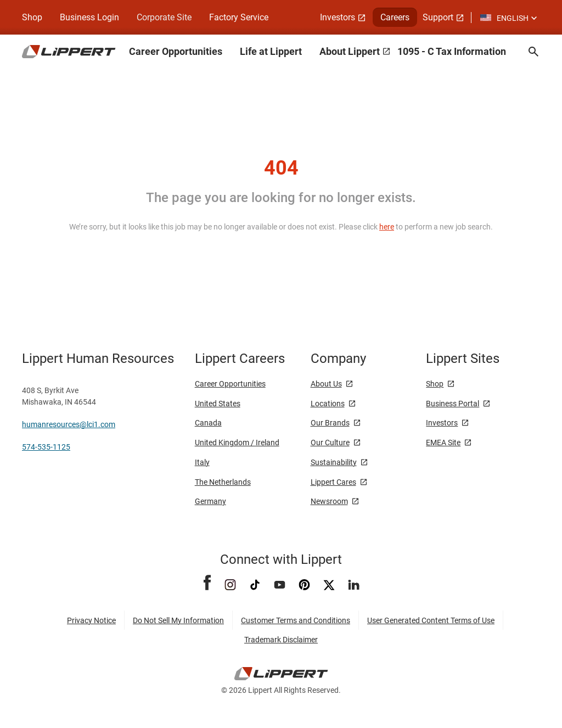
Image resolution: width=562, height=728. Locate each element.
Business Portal (453, 404)
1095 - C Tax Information (452, 51)
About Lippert (350, 51)
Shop (32, 17)
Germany (210, 501)
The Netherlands (223, 482)
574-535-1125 (46, 447)
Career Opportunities (176, 51)
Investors (338, 17)
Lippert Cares (333, 482)
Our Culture (330, 443)
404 (281, 168)
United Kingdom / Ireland (237, 443)
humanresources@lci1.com (69, 424)
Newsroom (329, 501)
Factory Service (239, 17)
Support (438, 17)
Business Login (89, 17)
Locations (328, 404)
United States (218, 404)
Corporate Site (164, 17)
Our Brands (330, 423)
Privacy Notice (91, 620)
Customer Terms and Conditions (296, 620)
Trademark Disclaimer (281, 640)
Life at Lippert (271, 51)
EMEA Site (443, 443)
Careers (395, 17)
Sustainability (334, 462)
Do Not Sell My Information (178, 620)
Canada (208, 423)
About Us (326, 384)
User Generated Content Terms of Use (431, 620)
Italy (202, 462)
